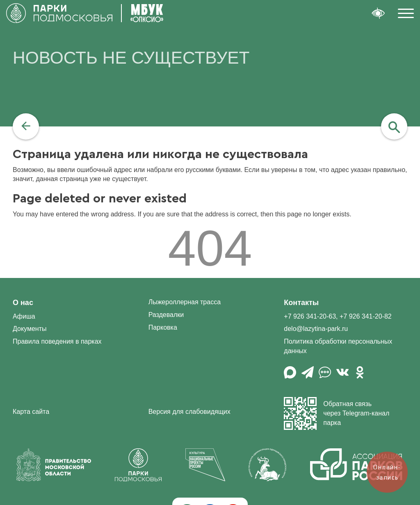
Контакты (301, 303)
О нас (23, 303)
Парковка (163, 327)
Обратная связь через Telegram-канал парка (337, 413)
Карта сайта (31, 412)
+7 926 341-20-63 (310, 316)
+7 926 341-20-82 (366, 316)
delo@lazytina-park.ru (316, 329)
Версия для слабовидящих (189, 412)
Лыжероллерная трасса (185, 302)
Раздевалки (166, 315)
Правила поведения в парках (57, 341)
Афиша (24, 316)
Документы (30, 329)
